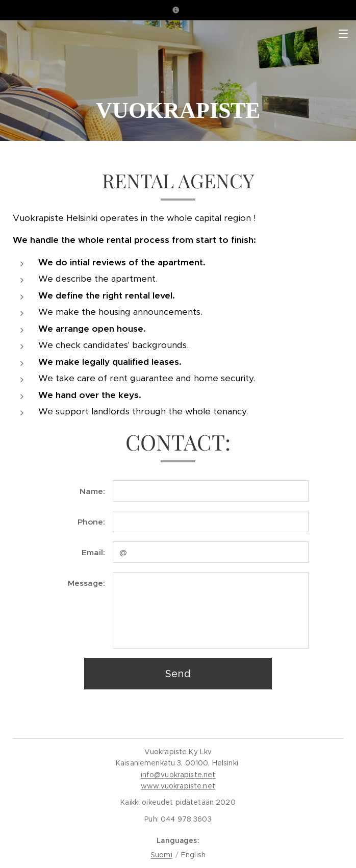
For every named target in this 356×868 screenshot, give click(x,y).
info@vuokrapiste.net (178, 775)
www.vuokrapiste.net (178, 786)
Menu (343, 34)
